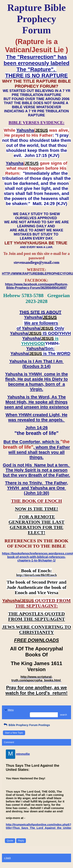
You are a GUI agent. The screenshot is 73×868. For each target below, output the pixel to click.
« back (7, 858)
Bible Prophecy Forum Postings (26, 725)
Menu (9, 710)
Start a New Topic (14, 733)
